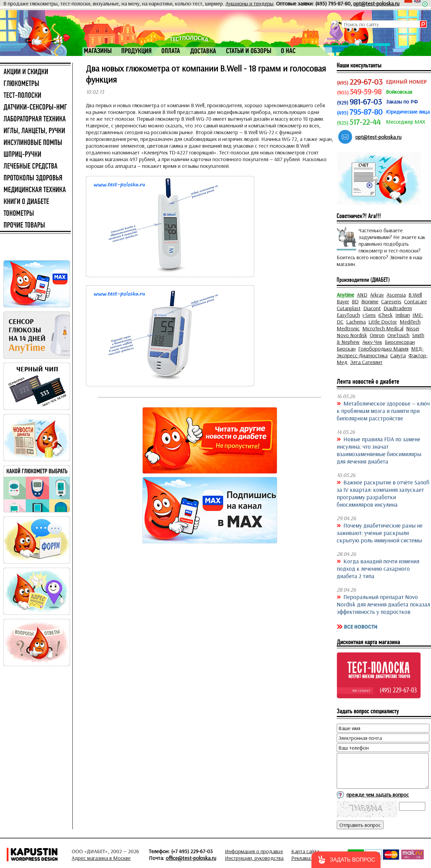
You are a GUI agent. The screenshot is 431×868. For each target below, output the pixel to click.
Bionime (370, 301)
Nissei (413, 328)
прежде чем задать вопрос (378, 795)
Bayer (343, 301)
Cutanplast (349, 308)
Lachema (356, 322)
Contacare (416, 301)
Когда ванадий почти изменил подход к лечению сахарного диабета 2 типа (378, 568)
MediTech (410, 322)
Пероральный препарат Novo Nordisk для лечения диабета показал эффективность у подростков (383, 604)
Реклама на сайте (311, 858)
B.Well (415, 295)
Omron (377, 335)
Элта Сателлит (366, 362)
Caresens (391, 301)
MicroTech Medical (383, 328)
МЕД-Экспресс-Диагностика (380, 352)
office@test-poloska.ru (191, 858)
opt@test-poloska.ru (376, 3)
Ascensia (396, 295)
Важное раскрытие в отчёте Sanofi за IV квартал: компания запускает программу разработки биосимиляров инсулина (383, 493)
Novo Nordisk (352, 335)
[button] (346, 860)
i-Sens (369, 315)
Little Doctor (383, 322)
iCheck (386, 315)
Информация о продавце (254, 851)
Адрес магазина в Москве (101, 858)
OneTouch (398, 335)
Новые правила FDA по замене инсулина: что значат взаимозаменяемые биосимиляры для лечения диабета (379, 450)
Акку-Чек (372, 342)
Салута (398, 355)
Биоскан (346, 349)
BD (355, 301)
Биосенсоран (400, 342)
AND (362, 295)
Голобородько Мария (383, 349)
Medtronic (348, 328)
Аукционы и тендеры (250, 3)
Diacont (372, 308)
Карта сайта (305, 851)
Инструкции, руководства (254, 858)
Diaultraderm (398, 308)
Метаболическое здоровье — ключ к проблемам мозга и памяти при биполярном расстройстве (383, 411)
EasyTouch (348, 315)
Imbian (403, 315)
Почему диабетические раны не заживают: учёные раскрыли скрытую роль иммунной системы (380, 533)
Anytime (345, 295)
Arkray (377, 295)
